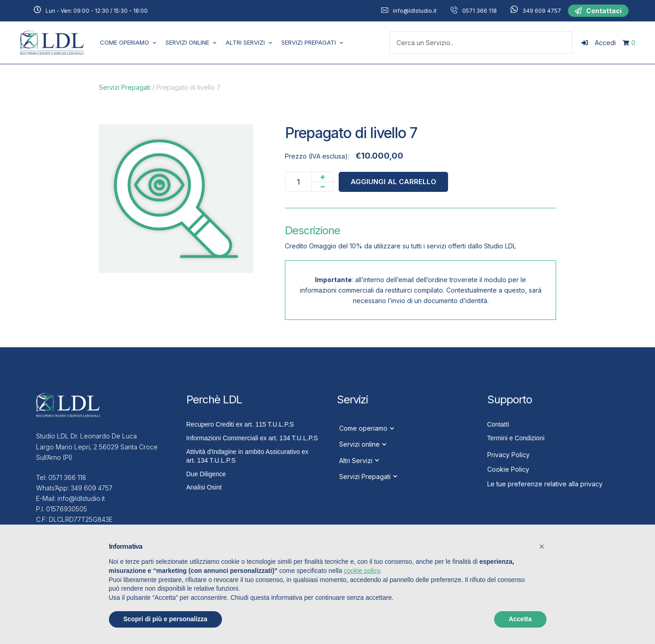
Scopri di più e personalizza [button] (165, 619)
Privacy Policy (508, 455)
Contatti (498, 424)
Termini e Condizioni (516, 438)
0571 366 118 (480, 11)
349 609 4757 (542, 11)
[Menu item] (128, 43)
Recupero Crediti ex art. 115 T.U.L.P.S (240, 424)
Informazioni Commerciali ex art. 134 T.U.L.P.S (252, 438)
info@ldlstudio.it (415, 11)
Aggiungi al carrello (393, 182)
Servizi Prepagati (125, 87)
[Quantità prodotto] (298, 182)
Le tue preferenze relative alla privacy (545, 484)
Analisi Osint (204, 487)
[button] (598, 11)
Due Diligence (206, 474)
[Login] (599, 43)
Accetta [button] (520, 619)
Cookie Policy (508, 469)
